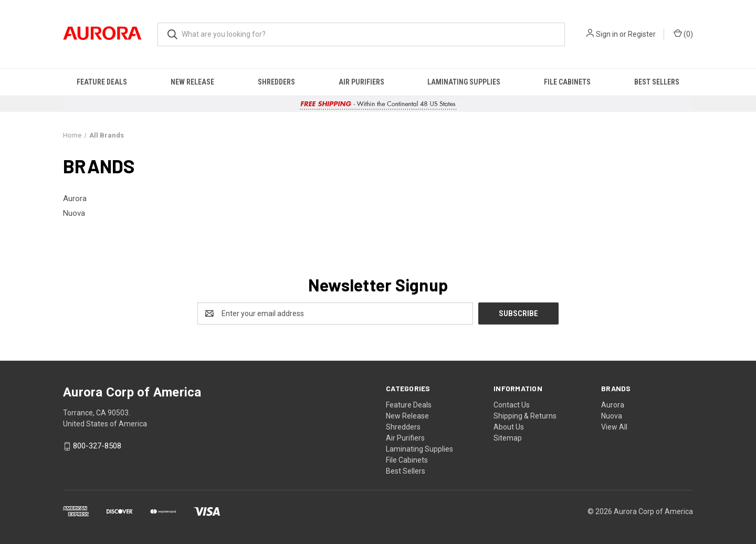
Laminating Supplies (464, 82)
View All (614, 427)
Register (642, 34)
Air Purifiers (361, 82)
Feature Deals (102, 82)
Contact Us (512, 405)
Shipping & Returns (525, 416)
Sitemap (508, 438)
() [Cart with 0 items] (683, 34)
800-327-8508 (97, 446)
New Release (192, 82)
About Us (509, 427)
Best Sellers (657, 82)
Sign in (607, 34)
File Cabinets (567, 82)
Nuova (612, 416)
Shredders (276, 82)
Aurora (613, 405)
